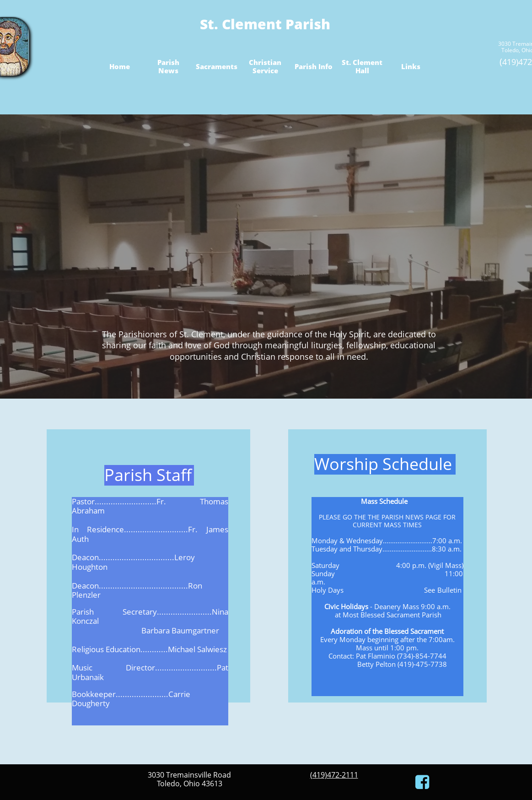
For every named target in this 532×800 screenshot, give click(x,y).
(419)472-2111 (334, 775)
